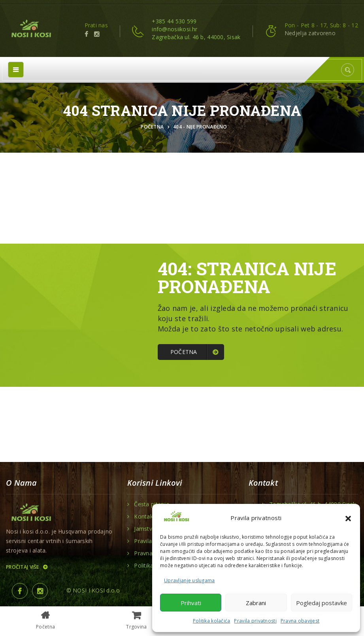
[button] (348, 518)
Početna (154, 127)
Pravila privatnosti (255, 621)
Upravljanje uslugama (190, 580)
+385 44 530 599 (174, 21)
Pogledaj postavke (322, 603)
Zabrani (256, 603)
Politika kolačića (212, 621)
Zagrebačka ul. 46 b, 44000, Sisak (196, 37)
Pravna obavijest (300, 621)
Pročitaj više (26, 567)
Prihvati (191, 603)
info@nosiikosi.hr (174, 29)
